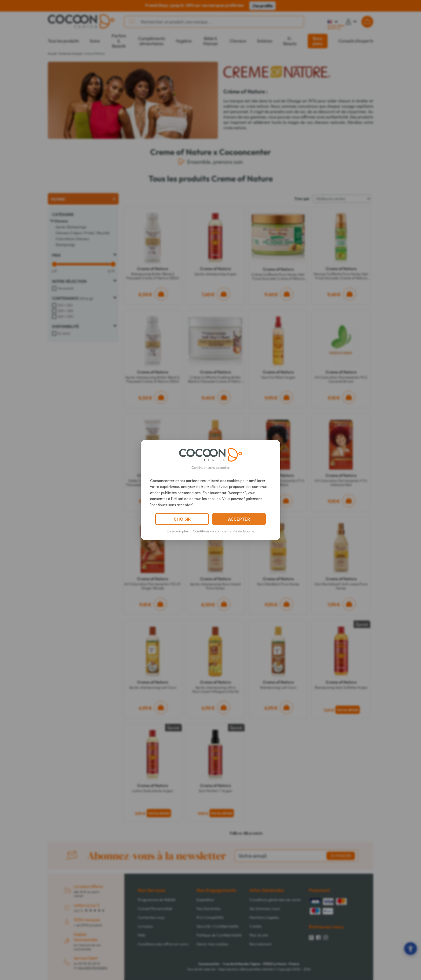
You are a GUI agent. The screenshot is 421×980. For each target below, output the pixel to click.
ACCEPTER (239, 519)
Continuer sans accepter (210, 467)
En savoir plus (178, 531)
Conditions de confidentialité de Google (224, 531)
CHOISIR (182, 519)
